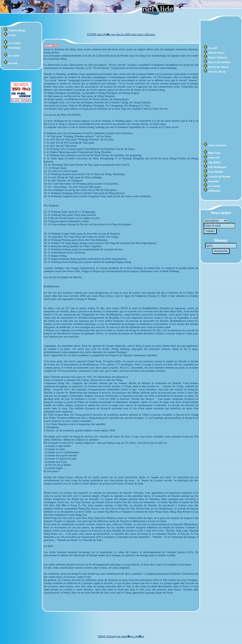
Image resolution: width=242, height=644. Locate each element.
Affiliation (214, 191)
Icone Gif (214, 157)
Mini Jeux (214, 153)
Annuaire (214, 181)
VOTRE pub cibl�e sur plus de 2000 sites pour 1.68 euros (121, 34)
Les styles (14, 55)
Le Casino (214, 186)
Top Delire (214, 162)
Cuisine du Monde (219, 176)
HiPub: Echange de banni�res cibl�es (121, 636)
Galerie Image (17, 30)
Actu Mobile (215, 172)
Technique (14, 48)
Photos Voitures (217, 57)
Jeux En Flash (217, 71)
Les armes (14, 43)
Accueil (12, 63)
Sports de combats (219, 62)
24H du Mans (216, 53)
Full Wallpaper (217, 167)
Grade (12, 35)
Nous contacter (217, 145)
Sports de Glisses (218, 67)
